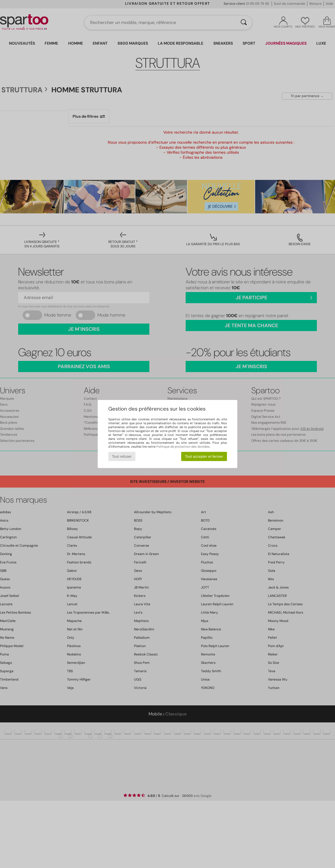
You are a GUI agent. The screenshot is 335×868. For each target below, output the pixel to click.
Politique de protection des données (183, 447)
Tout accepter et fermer (204, 456)
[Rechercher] (244, 23)
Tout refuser (122, 456)
